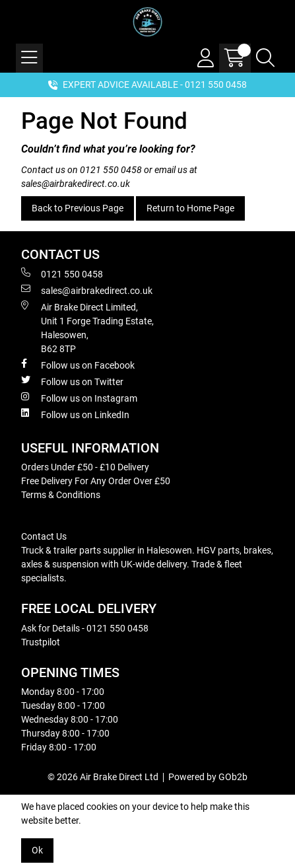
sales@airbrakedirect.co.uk (76, 184)
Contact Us (44, 536)
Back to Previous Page (78, 208)
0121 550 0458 (111, 170)
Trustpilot (41, 642)
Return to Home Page (190, 208)
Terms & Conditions (61, 495)
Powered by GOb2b (208, 777)
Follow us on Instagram (79, 398)
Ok (37, 850)
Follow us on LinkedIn (75, 414)
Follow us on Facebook (78, 365)
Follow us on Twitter (72, 381)
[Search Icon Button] (265, 58)
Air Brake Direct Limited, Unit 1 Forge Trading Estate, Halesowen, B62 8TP (87, 327)
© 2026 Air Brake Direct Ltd (103, 777)
